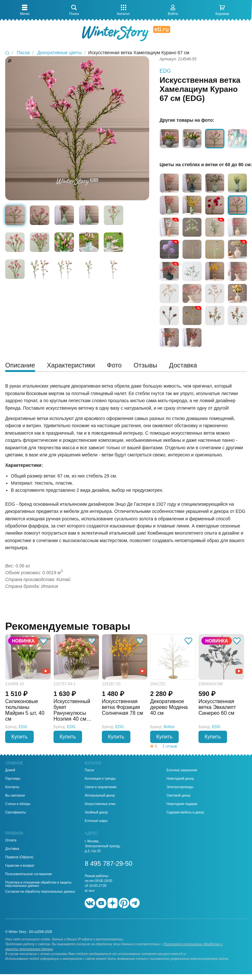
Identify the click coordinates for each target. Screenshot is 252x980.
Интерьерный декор (100, 796)
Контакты (12, 787)
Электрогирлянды (180, 787)
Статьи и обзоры (18, 804)
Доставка (12, 849)
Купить (20, 737)
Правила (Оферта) (19, 857)
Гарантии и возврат (20, 866)
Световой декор (178, 796)
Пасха (89, 770)
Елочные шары (96, 821)
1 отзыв (169, 746)
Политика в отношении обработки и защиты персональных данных (38, 884)
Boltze (169, 727)
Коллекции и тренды (100, 779)
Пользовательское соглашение (29, 874)
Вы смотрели (15, 796)
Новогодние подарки (182, 804)
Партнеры (13, 779)
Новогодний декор (180, 779)
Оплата (11, 840)
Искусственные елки (100, 804)
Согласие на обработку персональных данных (40, 892)
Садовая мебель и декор (185, 813)
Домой (10, 770)
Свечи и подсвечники (101, 787)
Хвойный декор (96, 813)
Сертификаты (16, 813)
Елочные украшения (182, 770)
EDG (165, 71)
